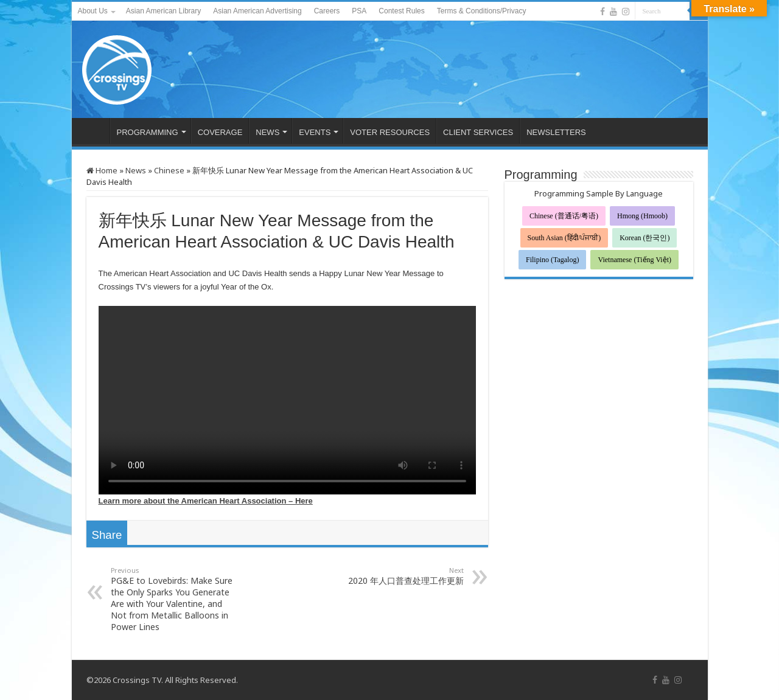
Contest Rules (401, 11)
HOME (94, 131)
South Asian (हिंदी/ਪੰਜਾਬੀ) (564, 238)
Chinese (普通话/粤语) (564, 216)
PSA (359, 11)
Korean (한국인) (645, 238)
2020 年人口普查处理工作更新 (401, 576)
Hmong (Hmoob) (642, 216)
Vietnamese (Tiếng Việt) (634, 260)
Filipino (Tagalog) (552, 260)
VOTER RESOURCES (390, 132)
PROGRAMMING (148, 132)
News (136, 170)
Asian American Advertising (257, 11)
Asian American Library (163, 11)
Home (102, 170)
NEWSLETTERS (556, 132)
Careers (327, 11)
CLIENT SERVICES (478, 132)
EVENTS (315, 132)
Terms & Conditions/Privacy (482, 11)
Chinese (169, 170)
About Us (93, 11)
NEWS (267, 132)
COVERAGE (220, 132)
